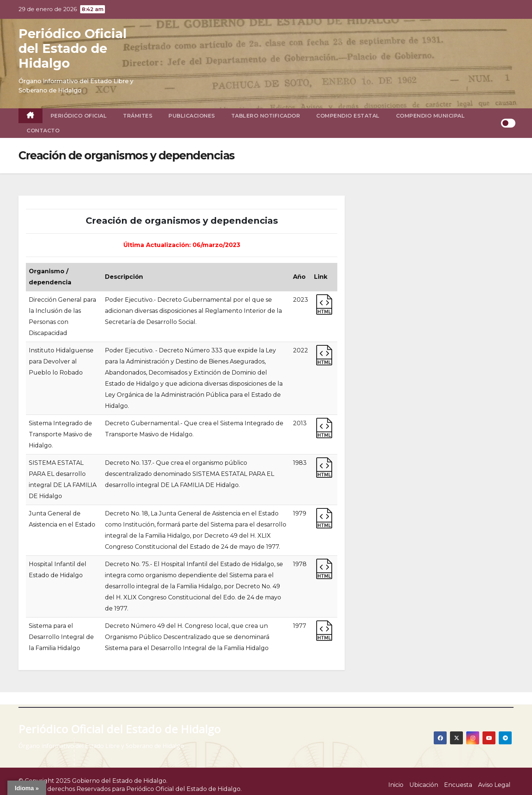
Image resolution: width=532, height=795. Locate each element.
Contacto (43, 131)
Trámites (138, 116)
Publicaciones (192, 116)
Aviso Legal (494, 785)
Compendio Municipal (431, 116)
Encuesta (458, 785)
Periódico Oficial (79, 116)
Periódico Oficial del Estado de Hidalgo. (184, 789)
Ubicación (424, 785)
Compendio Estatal (348, 116)
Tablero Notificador (266, 116)
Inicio (396, 785)
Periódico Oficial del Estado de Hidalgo (73, 48)
